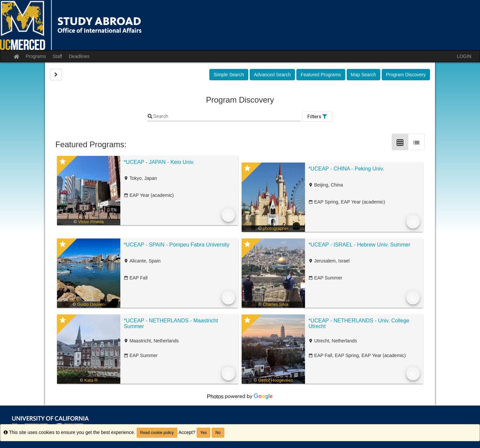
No (218, 433)
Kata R (91, 380)
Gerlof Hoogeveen (276, 380)
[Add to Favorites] (228, 215)
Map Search (363, 75)
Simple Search (229, 75)
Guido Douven (91, 304)
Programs (36, 56)
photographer (275, 228)
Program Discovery (406, 75)
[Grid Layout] (400, 142)
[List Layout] (416, 142)
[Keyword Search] (226, 117)
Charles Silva (276, 304)
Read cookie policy (157, 433)
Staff (57, 56)
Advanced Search (272, 75)
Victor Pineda (91, 222)
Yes (204, 433)
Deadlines (79, 56)
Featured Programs (321, 75)
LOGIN (464, 56)
